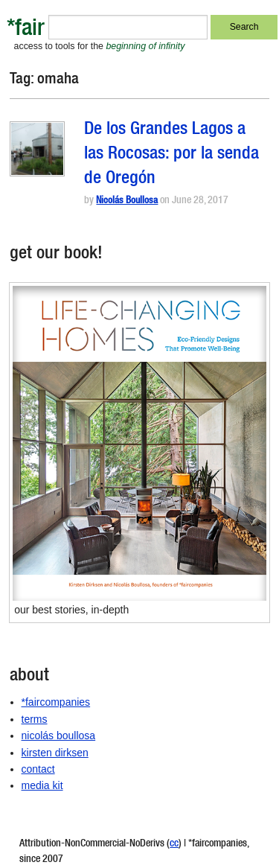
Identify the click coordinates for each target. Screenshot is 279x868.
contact (38, 769)
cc (174, 844)
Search (244, 27)
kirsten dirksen (55, 753)
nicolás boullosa (59, 735)
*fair (26, 30)
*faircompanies (56, 702)
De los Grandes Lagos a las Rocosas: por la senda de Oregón (171, 155)
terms (35, 719)
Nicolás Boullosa (127, 201)
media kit (42, 785)
